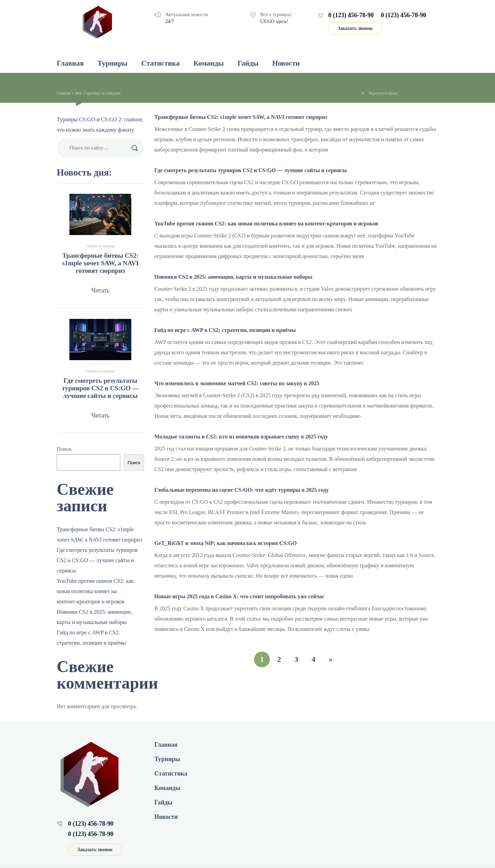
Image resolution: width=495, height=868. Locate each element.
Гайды (248, 63)
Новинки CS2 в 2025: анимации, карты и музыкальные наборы (233, 277)
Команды (209, 63)
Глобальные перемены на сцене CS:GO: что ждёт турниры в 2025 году (242, 490)
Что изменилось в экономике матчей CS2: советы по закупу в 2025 (237, 383)
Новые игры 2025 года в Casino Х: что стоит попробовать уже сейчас (239, 596)
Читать (100, 290)
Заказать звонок (355, 28)
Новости (286, 63)
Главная (70, 63)
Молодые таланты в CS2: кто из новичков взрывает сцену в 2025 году (241, 437)
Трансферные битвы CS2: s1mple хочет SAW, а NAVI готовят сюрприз (241, 117)
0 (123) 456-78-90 (351, 15)
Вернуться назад (383, 93)
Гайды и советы (101, 246)
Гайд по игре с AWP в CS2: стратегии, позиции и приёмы (225, 330)
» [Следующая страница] (331, 659)
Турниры (113, 63)
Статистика (161, 63)
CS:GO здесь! (274, 21)
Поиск (64, 449)
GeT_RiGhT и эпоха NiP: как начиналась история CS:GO (225, 543)
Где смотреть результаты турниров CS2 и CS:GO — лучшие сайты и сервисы (251, 170)
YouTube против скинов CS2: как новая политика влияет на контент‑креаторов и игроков (266, 224)
